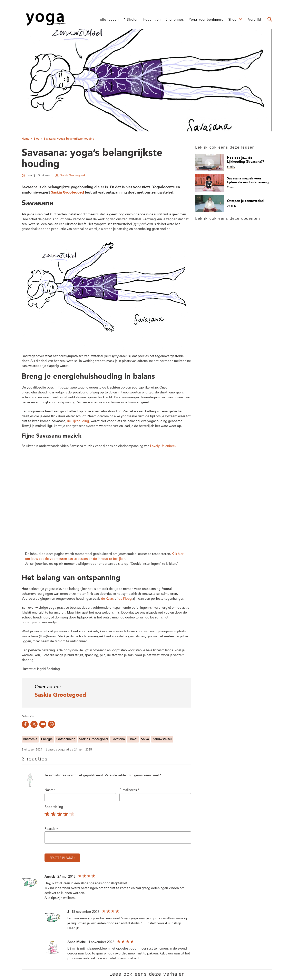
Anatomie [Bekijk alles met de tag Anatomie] (30, 739)
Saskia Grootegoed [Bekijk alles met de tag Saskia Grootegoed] (94, 739)
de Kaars (107, 599)
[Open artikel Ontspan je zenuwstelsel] (234, 204)
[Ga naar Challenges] (175, 19)
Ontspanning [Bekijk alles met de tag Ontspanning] (66, 739)
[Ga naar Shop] (233, 19)
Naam (50, 790)
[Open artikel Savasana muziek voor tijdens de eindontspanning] (234, 183)
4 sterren (66, 815)
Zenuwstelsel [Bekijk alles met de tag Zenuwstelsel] (162, 739)
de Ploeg (125, 599)
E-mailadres (129, 790)
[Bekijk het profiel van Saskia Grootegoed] (106, 693)
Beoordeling (54, 807)
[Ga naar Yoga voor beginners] (206, 19)
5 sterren (72, 815)
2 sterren (54, 815)
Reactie (51, 829)
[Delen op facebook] (25, 724)
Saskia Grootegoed (67, 193)
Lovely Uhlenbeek (163, 446)
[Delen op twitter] (34, 724)
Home (26, 139)
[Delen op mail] (43, 724)
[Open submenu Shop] (241, 19)
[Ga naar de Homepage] (46, 19)
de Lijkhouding (78, 421)
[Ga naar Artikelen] (131, 19)
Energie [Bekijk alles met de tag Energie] (47, 739)
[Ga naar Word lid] (255, 19)
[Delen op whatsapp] (52, 724)
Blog (37, 139)
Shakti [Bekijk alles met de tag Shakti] (133, 739)
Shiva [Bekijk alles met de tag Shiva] (145, 739)
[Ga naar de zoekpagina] (270, 19)
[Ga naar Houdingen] (152, 19)
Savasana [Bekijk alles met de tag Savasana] (118, 739)
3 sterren (60, 815)
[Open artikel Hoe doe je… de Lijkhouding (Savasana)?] (234, 162)
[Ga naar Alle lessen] (109, 19)
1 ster (47, 815)
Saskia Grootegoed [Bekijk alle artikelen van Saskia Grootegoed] (73, 176)
